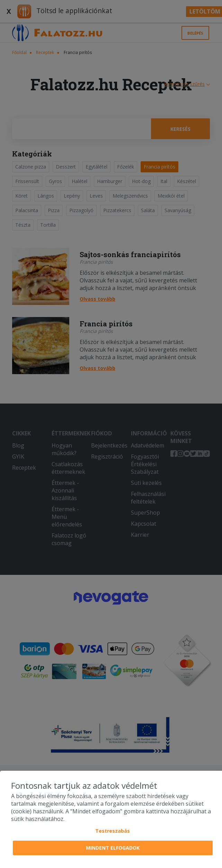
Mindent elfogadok (113, 848)
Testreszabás (113, 831)
